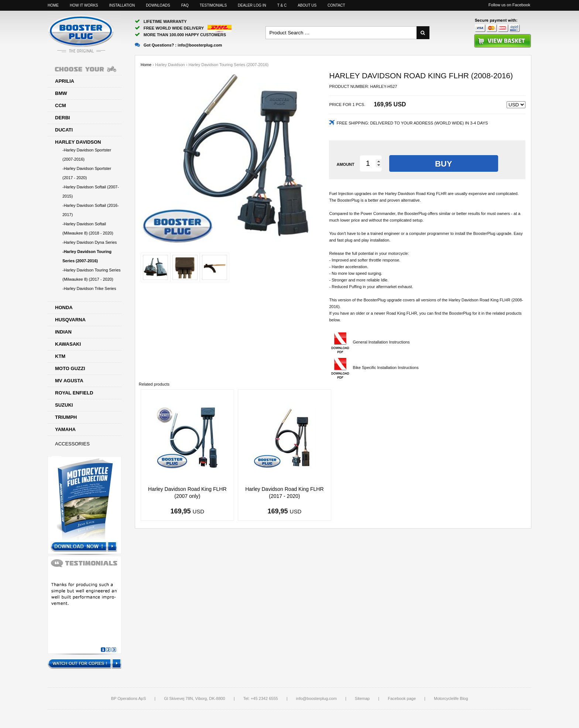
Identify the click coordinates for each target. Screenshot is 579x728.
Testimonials (213, 5)
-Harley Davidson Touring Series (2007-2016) (87, 256)
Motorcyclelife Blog (451, 698)
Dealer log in (252, 5)
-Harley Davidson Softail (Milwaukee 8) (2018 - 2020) (88, 228)
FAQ (185, 5)
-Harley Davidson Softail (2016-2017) (91, 210)
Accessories (72, 444)
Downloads (158, 5)
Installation (122, 5)
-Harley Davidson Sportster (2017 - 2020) (87, 173)
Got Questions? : (178, 45)
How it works (84, 5)
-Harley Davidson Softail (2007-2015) (91, 192)
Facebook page (402, 698)
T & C (282, 5)
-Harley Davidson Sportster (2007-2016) (87, 155)
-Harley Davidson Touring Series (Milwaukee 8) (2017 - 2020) (92, 275)
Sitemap (362, 698)
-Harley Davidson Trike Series (89, 288)
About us (307, 5)
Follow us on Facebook (509, 5)
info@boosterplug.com (316, 698)
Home (53, 5)
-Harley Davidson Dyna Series (90, 242)
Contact (336, 5)
